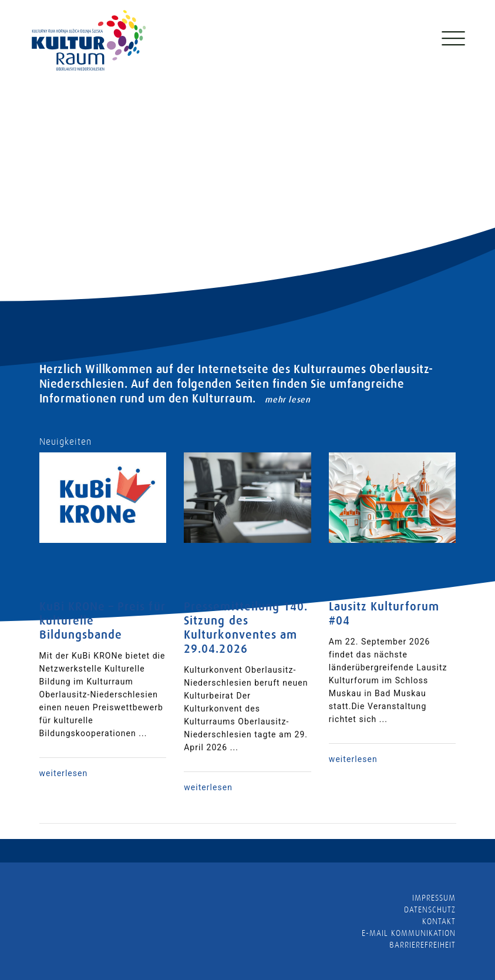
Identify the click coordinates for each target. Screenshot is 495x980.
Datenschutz (430, 909)
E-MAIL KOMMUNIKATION (409, 933)
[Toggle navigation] (452, 46)
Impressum (434, 898)
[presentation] (53, 226)
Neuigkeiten (66, 442)
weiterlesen (64, 773)
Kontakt (439, 921)
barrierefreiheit (423, 945)
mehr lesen (287, 400)
